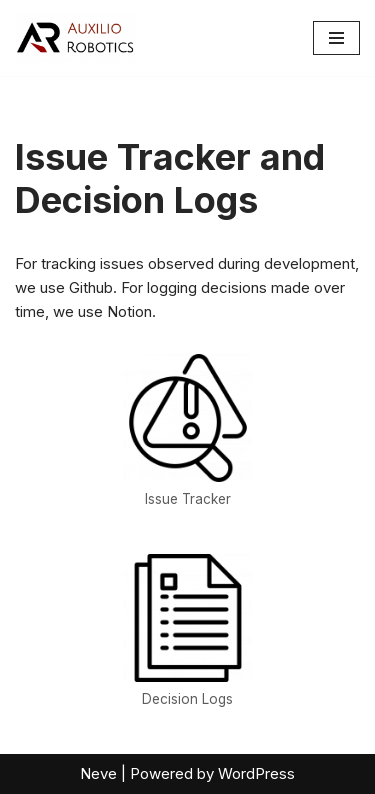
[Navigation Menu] (336, 38)
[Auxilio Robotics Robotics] (75, 38)
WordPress (256, 773)
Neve (98, 773)
